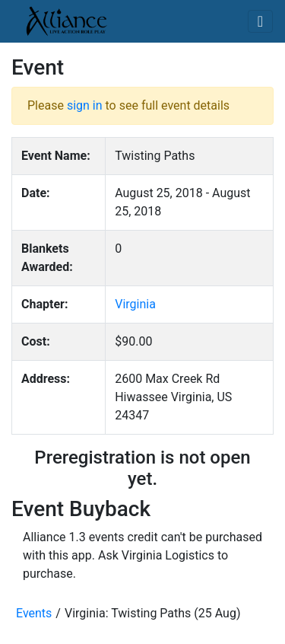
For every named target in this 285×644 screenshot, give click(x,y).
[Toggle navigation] (260, 21)
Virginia (135, 304)
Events (34, 613)
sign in (85, 105)
